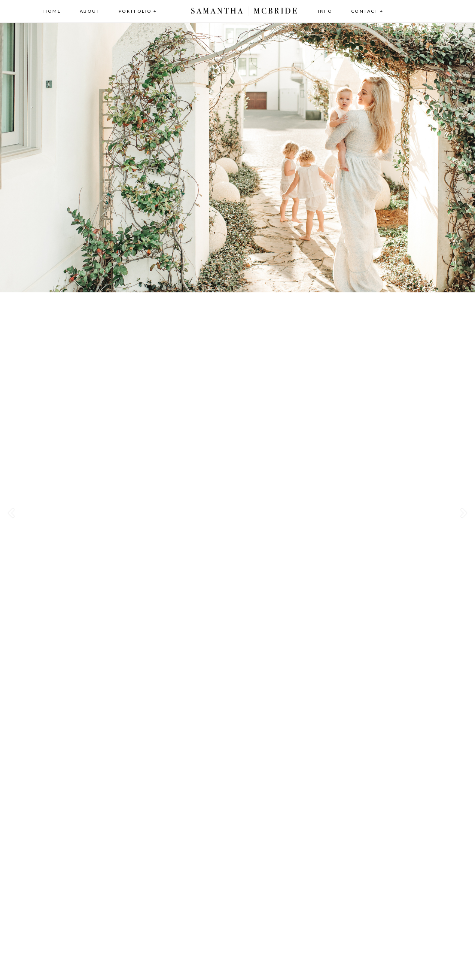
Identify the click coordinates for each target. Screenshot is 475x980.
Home (52, 11)
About (90, 11)
